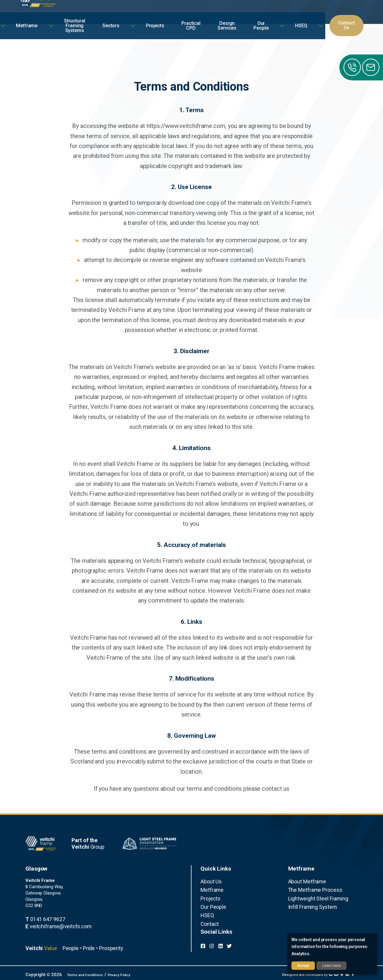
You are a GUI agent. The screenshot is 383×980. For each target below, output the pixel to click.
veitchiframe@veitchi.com (52, 925)
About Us (209, 881)
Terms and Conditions (90, 972)
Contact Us (350, 12)
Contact (208, 917)
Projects (209, 895)
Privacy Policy (133, 972)
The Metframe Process (311, 888)
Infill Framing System (308, 903)
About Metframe (304, 881)
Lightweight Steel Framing (313, 895)
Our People (211, 903)
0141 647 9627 (42, 919)
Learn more (332, 966)
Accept (303, 966)
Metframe (210, 888)
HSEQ (206, 910)
